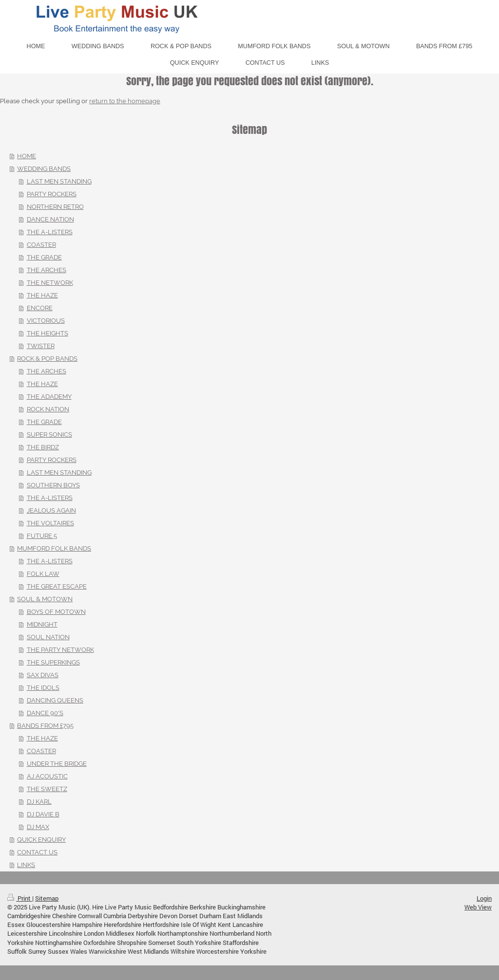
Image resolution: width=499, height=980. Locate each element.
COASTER (41, 245)
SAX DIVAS (43, 675)
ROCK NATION (48, 409)
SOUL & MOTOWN (45, 599)
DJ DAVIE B (43, 814)
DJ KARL (39, 802)
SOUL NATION (48, 637)
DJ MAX (38, 827)
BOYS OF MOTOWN (56, 612)
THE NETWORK (50, 283)
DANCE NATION (50, 219)
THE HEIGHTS (48, 333)
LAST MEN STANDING (59, 181)
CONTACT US (37, 852)
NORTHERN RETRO (55, 207)
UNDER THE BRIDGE (57, 764)
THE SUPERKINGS (53, 662)
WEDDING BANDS (44, 169)
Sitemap (47, 898)
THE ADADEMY (49, 397)
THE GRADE (44, 257)
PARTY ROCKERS (52, 194)
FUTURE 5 (42, 536)
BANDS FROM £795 (45, 726)
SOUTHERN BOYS (53, 485)
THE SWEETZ (47, 789)
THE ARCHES (47, 270)
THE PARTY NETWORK (60, 650)
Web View (478, 907)
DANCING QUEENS (55, 700)
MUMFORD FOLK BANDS (54, 548)
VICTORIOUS (46, 321)
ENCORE (40, 308)
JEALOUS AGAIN (51, 510)
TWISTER (41, 346)
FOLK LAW (43, 574)
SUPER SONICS (49, 435)
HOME (27, 156)
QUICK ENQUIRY (41, 840)
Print (20, 898)
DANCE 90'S (45, 713)
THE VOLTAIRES (50, 523)
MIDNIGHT (42, 624)
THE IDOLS (43, 688)
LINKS (26, 865)
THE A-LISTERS (50, 232)
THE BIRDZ (43, 447)
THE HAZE (42, 295)
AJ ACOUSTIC (47, 776)
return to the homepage (125, 101)
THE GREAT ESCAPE (57, 586)
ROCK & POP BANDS (47, 359)
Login (484, 898)
